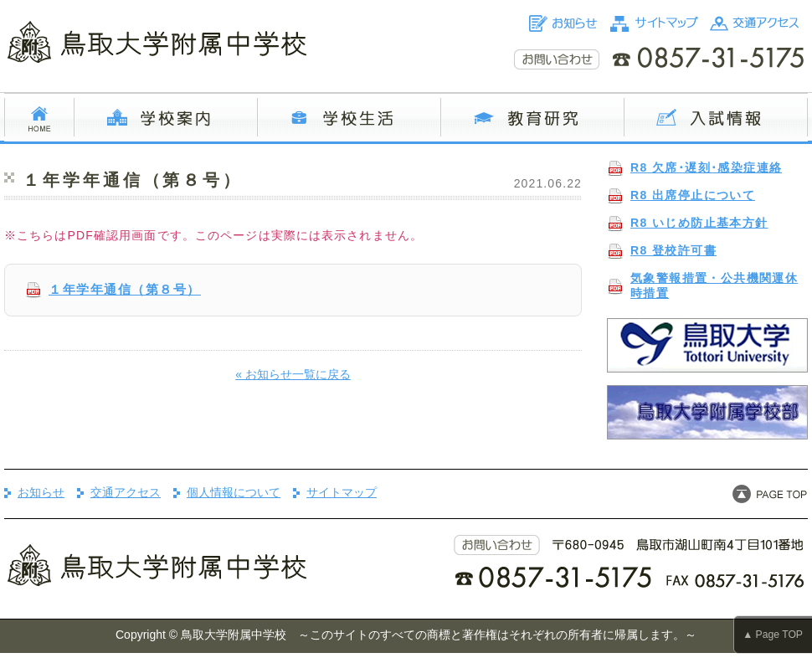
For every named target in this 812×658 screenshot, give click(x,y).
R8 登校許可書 (673, 250)
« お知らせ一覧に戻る (293, 374)
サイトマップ (342, 492)
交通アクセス (126, 492)
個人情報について (234, 492)
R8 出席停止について (693, 195)
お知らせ (41, 492)
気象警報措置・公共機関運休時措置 (714, 285)
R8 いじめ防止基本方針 (699, 223)
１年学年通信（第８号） (125, 289)
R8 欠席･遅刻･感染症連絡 (706, 167)
